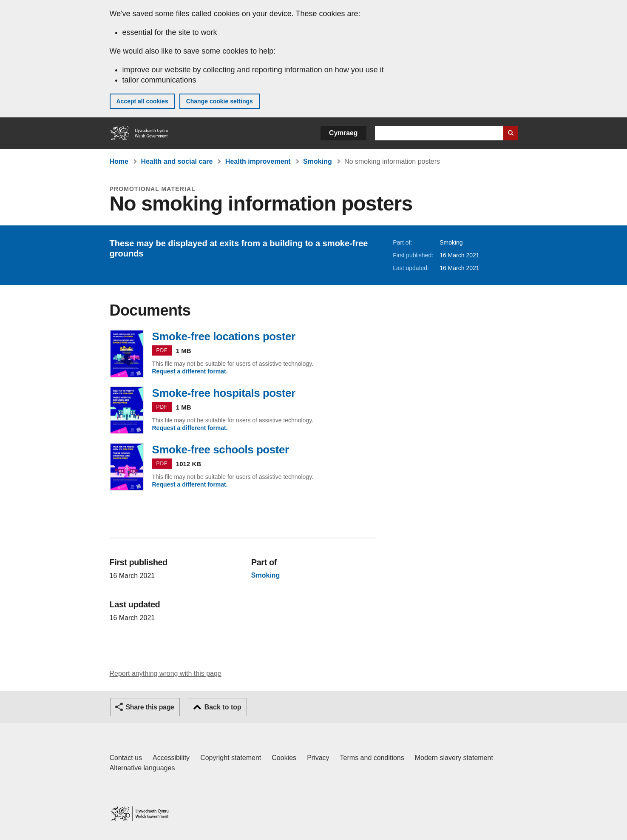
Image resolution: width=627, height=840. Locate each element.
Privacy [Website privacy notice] (318, 758)
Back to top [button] (223, 707)
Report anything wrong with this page (166, 673)
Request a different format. (190, 371)
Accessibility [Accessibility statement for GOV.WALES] (171, 758)
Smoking (318, 161)
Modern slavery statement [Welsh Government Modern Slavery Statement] (454, 758)
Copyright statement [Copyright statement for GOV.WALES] (231, 758)
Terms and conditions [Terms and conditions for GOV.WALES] (372, 758)
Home (119, 161)
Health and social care (177, 161)
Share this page (150, 707)
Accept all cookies (142, 101)
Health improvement (258, 161)
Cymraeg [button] (343, 133)
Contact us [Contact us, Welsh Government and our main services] (126, 758)
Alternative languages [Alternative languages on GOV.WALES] (142, 768)
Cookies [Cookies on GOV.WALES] (284, 758)
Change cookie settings (220, 101)
